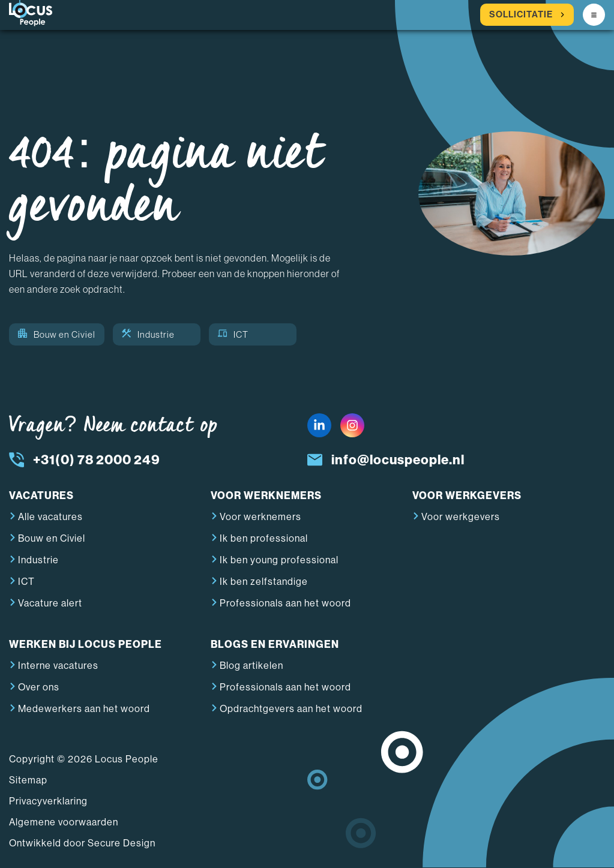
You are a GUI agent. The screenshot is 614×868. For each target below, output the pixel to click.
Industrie (148, 334)
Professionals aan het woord (285, 603)
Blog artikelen (251, 666)
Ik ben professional (264, 538)
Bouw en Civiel (57, 334)
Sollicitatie (527, 15)
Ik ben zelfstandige (264, 582)
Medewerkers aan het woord (84, 709)
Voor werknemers (260, 517)
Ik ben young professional (279, 560)
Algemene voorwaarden (64, 822)
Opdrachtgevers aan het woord (291, 709)
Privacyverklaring (48, 801)
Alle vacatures (50, 517)
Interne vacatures (58, 666)
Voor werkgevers (461, 517)
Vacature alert (50, 603)
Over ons (39, 687)
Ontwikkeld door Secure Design (82, 843)
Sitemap (28, 780)
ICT (233, 334)
